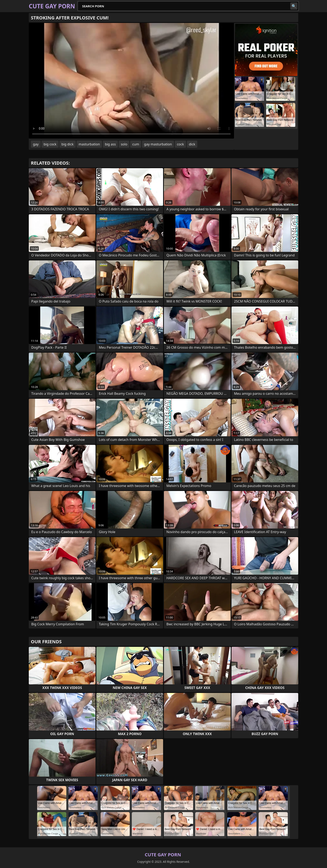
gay (36, 144)
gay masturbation (158, 144)
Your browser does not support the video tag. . (131, 81)
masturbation (89, 144)
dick (192, 144)
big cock (50, 144)
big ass (110, 144)
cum (136, 144)
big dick (68, 144)
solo (124, 144)
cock (180, 144)
